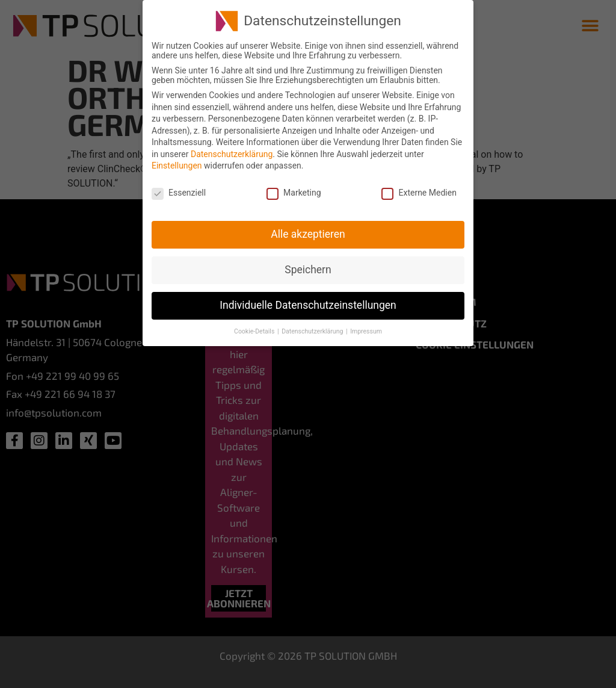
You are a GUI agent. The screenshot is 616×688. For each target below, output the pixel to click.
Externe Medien (419, 191)
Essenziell (179, 191)
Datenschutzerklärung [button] (313, 330)
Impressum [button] (366, 330)
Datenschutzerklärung (232, 153)
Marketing (294, 191)
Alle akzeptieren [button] (308, 233)
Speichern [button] (308, 268)
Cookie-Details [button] (255, 330)
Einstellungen (177, 164)
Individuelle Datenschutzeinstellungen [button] (308, 304)
